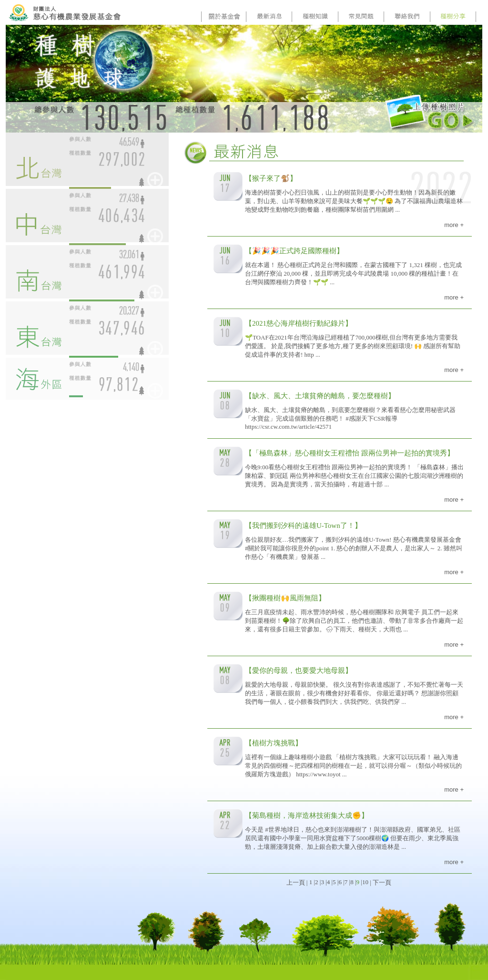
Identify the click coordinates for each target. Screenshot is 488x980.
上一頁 (296, 882)
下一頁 (382, 882)
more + (454, 225)
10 (365, 882)
